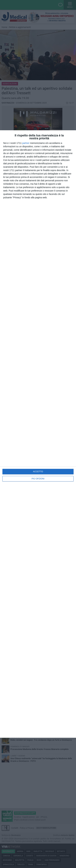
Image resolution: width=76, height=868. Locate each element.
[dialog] (38, 434)
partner (26, 143)
